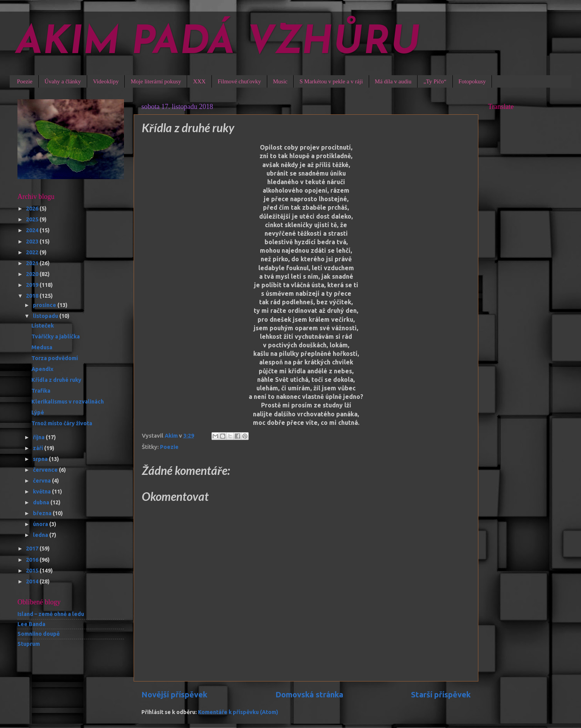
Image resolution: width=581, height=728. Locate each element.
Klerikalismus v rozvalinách (68, 402)
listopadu (46, 316)
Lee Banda (31, 624)
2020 (33, 274)
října (39, 437)
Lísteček (43, 326)
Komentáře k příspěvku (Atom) (238, 712)
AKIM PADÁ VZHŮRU (218, 43)
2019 (33, 285)
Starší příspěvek (441, 694)
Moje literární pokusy (156, 81)
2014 (33, 581)
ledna (41, 535)
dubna (42, 502)
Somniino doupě (39, 634)
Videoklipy (106, 81)
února (41, 524)
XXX (199, 81)
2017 (33, 549)
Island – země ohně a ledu (51, 614)
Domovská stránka (309, 694)
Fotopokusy (472, 81)
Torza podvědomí (55, 358)
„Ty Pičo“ (435, 81)
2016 (33, 560)
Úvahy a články (63, 81)
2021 (33, 263)
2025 (33, 219)
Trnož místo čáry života (62, 423)
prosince (45, 305)
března (43, 513)
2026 (33, 209)
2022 (33, 252)
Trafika (41, 391)
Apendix (42, 369)
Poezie (25, 81)
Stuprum (29, 644)
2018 (33, 296)
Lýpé (38, 412)
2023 (33, 242)
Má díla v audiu (393, 81)
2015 (33, 571)
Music (280, 81)
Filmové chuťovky (239, 81)
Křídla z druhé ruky (56, 380)
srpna (41, 459)
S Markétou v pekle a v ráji (331, 81)
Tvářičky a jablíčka (56, 336)
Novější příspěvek (174, 694)
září (39, 448)
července (46, 470)
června (42, 481)
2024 (33, 230)
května (42, 492)
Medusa (42, 347)
